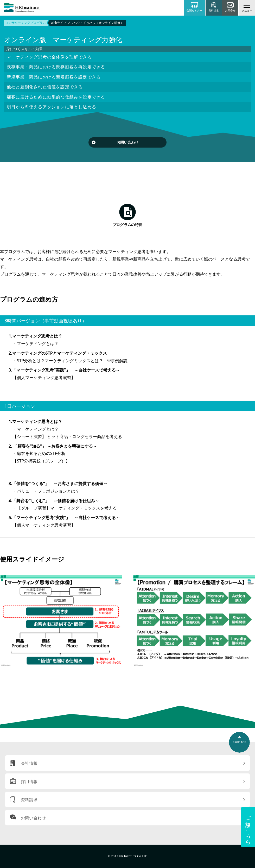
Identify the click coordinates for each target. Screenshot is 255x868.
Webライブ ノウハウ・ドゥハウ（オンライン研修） (87, 23)
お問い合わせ (127, 142)
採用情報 (29, 781)
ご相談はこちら (248, 827)
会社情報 (29, 763)
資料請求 (29, 800)
